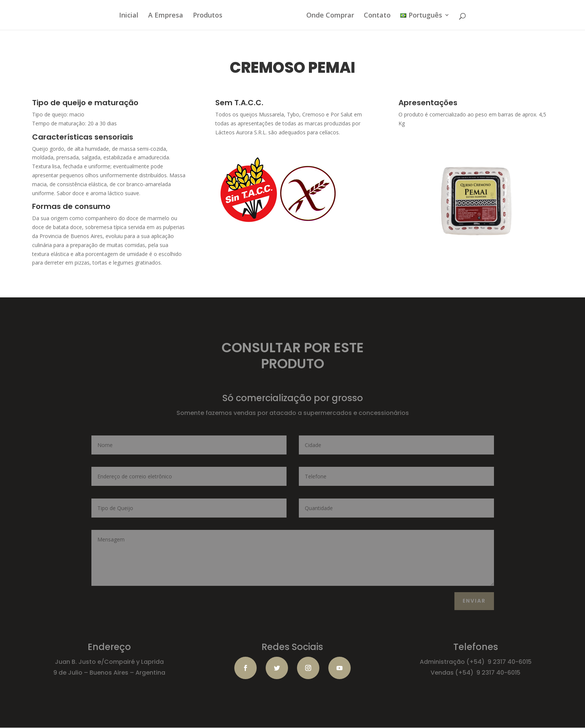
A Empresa (166, 16)
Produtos (208, 16)
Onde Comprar (330, 16)
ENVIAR (474, 601)
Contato (377, 16)
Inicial (129, 16)
